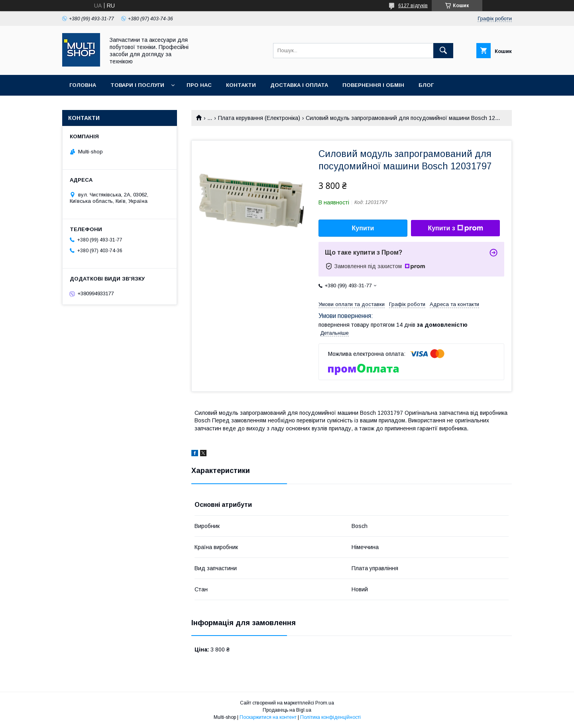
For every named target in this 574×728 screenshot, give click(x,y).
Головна (83, 85)
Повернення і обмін (373, 85)
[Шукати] (443, 51)
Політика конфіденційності (330, 717)
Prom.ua (325, 703)
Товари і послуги (137, 85)
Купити (363, 228)
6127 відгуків (413, 6)
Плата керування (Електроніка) (259, 118)
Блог (426, 85)
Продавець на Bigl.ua (287, 710)
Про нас (199, 85)
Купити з (455, 228)
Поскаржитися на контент (268, 717)
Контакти (241, 85)
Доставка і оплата (299, 85)
